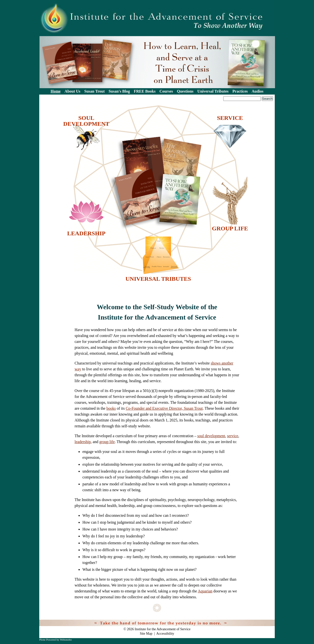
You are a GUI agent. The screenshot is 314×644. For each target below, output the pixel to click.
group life (107, 442)
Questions (185, 91)
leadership (83, 442)
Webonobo (66, 640)
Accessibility (165, 634)
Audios (258, 91)
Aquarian (205, 591)
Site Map (146, 634)
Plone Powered (47, 640)
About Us (72, 91)
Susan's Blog (119, 91)
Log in (267, 622)
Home (56, 91)
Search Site (41, 96)
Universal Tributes (213, 91)
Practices (240, 91)
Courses (166, 91)
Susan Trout (95, 91)
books (111, 408)
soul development (211, 436)
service (233, 436)
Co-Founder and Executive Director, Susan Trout (164, 408)
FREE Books (144, 91)
